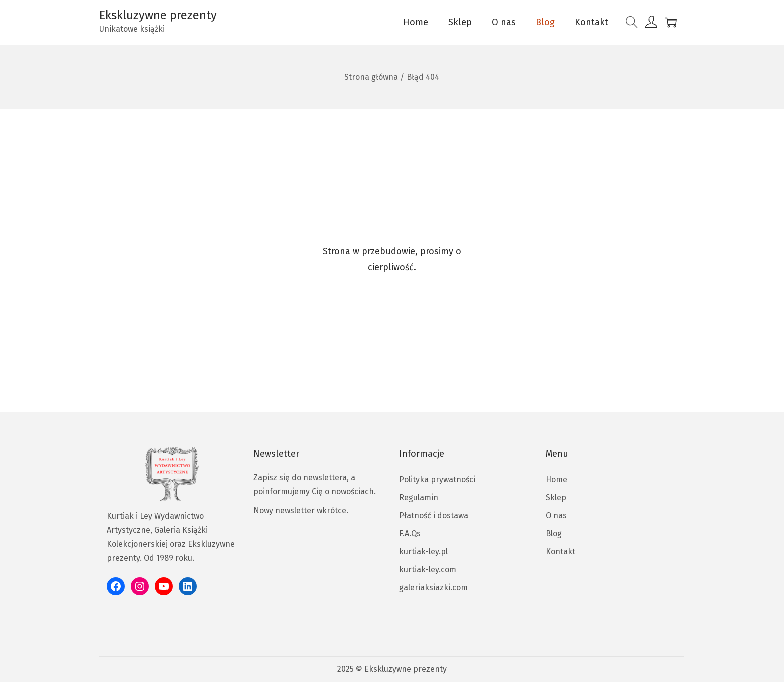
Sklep (556, 498)
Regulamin (419, 498)
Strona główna (371, 77)
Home (557, 480)
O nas (556, 516)
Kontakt (561, 552)
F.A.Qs (410, 534)
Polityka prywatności (437, 480)
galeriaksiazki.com (434, 588)
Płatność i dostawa (434, 516)
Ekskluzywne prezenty (158, 15)
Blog (554, 534)
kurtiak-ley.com (428, 570)
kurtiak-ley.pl (424, 552)
